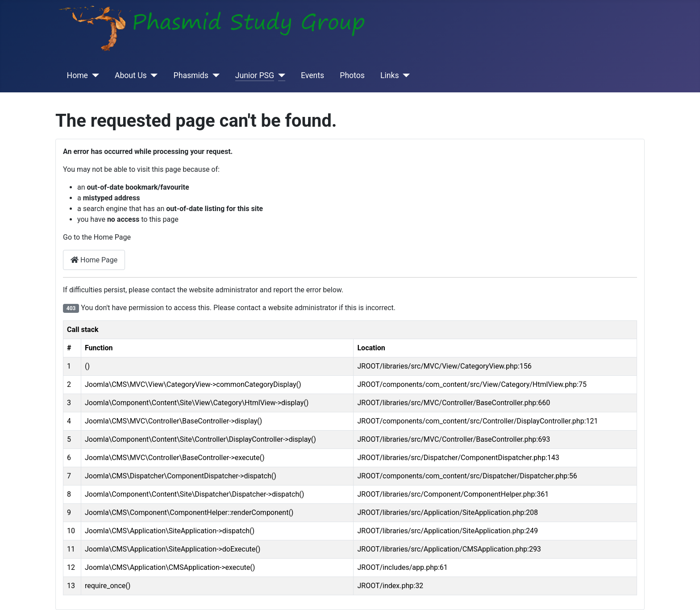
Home (77, 75)
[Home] (94, 75)
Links (390, 75)
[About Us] (152, 75)
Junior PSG (255, 75)
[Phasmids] (214, 75)
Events (312, 75)
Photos (352, 75)
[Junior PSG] (280, 75)
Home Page (94, 260)
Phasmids (191, 75)
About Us (131, 75)
